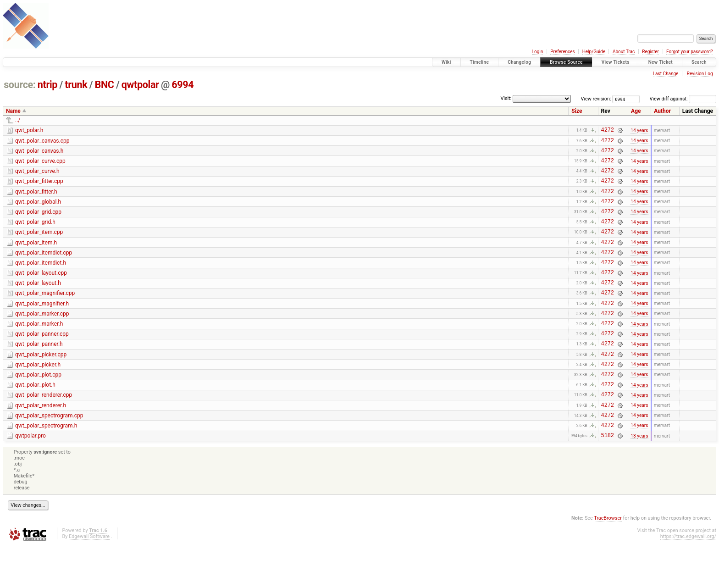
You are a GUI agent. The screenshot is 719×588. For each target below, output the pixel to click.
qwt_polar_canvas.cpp (42, 142)
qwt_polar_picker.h (38, 396)
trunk (76, 85)
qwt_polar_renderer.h (41, 443)
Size (577, 111)
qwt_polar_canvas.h (39, 154)
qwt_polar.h (29, 130)
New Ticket (661, 62)
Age (636, 111)
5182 (608, 478)
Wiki (446, 62)
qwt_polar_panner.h (39, 373)
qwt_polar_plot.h (35, 419)
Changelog (519, 62)
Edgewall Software (89, 579)
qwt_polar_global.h (38, 211)
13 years (639, 478)
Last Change (666, 74)
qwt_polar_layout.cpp (41, 292)
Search (699, 62)
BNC (105, 85)
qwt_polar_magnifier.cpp (45, 315)
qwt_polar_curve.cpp (40, 165)
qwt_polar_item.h (36, 258)
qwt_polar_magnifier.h (42, 327)
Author (662, 111)
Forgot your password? (690, 52)
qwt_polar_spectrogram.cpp (49, 454)
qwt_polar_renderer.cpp (44, 431)
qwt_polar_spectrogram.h (46, 466)
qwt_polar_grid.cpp (38, 223)
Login (538, 52)
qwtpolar (140, 85)
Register (650, 52)
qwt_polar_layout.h (38, 304)
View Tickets (616, 62)
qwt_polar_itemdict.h (41, 281)
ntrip (47, 85)
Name (13, 111)
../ (18, 120)
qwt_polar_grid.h (35, 234)
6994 (183, 85)
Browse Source (566, 62)
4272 (608, 131)
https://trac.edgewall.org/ (688, 579)
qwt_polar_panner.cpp (42, 361)
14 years (639, 131)
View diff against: (683, 99)
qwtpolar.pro (30, 477)
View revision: (596, 99)
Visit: (506, 98)
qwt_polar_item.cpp (39, 246)
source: (19, 85)
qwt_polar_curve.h (37, 177)
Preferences (562, 52)
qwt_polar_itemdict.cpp (44, 269)
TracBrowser (608, 561)
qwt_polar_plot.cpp (38, 408)
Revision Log (700, 74)
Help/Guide (594, 52)
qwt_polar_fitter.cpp (39, 188)
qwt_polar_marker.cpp (42, 338)
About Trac (624, 52)
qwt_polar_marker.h (39, 350)
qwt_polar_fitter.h (36, 200)
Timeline (480, 62)
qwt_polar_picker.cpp (41, 385)
